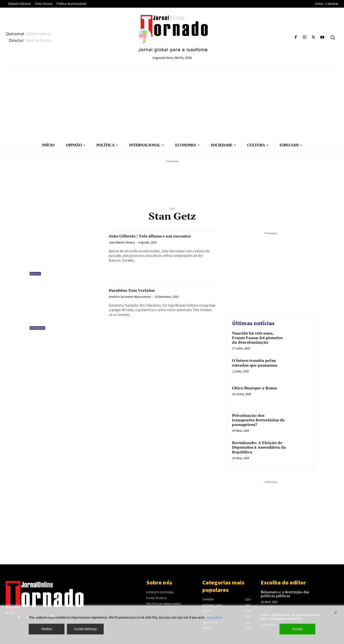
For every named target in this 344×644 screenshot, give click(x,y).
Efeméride (37, 328)
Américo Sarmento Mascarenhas (130, 297)
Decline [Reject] (47, 629)
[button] (333, 37)
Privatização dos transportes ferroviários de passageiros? (258, 420)
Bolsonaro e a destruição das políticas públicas (285, 594)
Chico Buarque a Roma (255, 388)
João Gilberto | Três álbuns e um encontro (150, 239)
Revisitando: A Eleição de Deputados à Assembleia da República (259, 447)
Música (35, 274)
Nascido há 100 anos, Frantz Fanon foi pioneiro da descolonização (257, 338)
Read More (214, 617)
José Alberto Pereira (122, 248)
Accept (298, 629)
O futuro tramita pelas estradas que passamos (255, 363)
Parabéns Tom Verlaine (139, 290)
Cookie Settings (85, 629)
